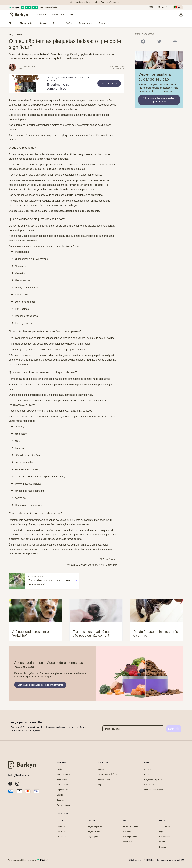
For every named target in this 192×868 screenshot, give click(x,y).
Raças (56, 23)
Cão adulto (62, 831)
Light (161, 831)
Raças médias (94, 831)
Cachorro (61, 826)
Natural (162, 842)
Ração (60, 769)
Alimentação (26, 23)
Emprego (148, 769)
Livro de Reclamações (154, 790)
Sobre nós (163, 7)
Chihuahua (128, 842)
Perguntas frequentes (153, 779)
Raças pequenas (95, 826)
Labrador (127, 831)
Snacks (60, 795)
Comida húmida (64, 805)
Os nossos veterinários (107, 774)
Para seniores (63, 785)
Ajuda (147, 774)
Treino (102, 23)
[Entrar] (181, 15)
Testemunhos (85, 23)
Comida (42, 15)
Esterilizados (165, 837)
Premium (163, 847)
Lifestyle (43, 23)
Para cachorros (63, 774)
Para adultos (62, 779)
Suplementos (63, 790)
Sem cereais (165, 826)
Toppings (61, 800)
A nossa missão (104, 779)
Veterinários (58, 15)
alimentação (87, 530)
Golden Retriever (131, 826)
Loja (72, 15)
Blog (11, 23)
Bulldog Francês (130, 837)
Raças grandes (94, 837)
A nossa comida (104, 769)
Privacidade (149, 785)
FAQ (151, 7)
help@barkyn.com (19, 775)
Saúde (69, 23)
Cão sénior (62, 837)
